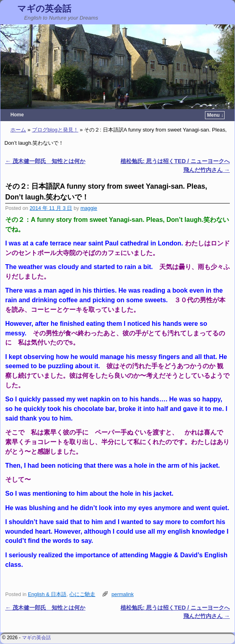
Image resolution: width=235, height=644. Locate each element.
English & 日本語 (47, 594)
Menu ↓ (215, 115)
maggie (89, 208)
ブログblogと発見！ (55, 130)
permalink (123, 594)
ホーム (18, 130)
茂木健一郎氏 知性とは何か (45, 161)
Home (17, 115)
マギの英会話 (44, 9)
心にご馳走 (82, 594)
